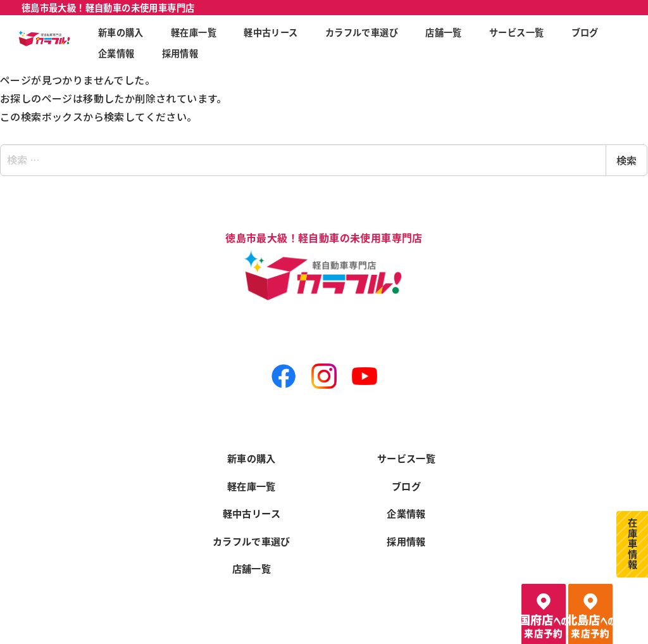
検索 (626, 160)
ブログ (407, 483)
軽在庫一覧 (252, 483)
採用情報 (407, 540)
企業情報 (407, 511)
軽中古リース (252, 511)
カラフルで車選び (252, 540)
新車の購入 (252, 454)
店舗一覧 (252, 568)
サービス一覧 (406, 454)
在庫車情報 (632, 542)
